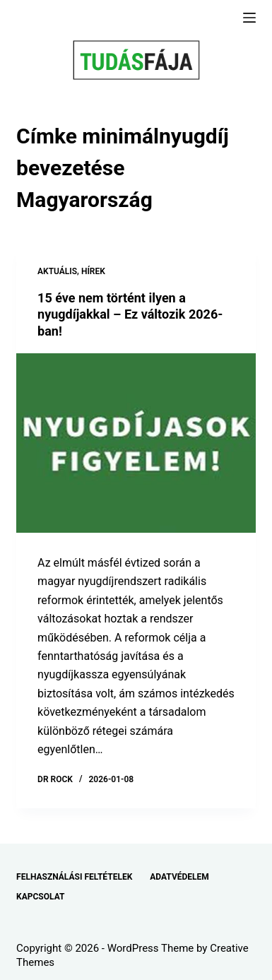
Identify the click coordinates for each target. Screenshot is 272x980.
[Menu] (249, 18)
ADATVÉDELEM (179, 877)
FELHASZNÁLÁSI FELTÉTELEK (74, 877)
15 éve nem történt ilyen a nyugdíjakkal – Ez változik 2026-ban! (130, 314)
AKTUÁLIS (57, 271)
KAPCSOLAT (40, 897)
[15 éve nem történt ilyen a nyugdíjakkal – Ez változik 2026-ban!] (136, 443)
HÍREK (93, 271)
